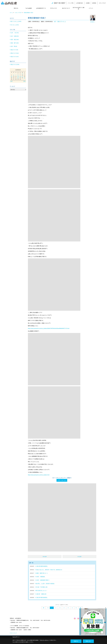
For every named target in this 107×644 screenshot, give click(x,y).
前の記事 (45, 557)
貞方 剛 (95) (14, 46)
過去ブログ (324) (15, 53)
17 (22, 76)
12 (12, 76)
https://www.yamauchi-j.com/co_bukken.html (39, 475)
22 (18, 78)
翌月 (24, 81)
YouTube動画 (29, 8)
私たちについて (66, 8)
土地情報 (88, 3)
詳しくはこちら (62, 480)
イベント (91, 8)
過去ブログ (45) (14, 50)
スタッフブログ (102, 3)
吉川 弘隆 (57, 22)
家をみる (16, 8)
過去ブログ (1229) (15, 64)
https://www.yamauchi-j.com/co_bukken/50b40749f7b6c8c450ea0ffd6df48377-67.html (49, 328)
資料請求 (94, 3)
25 (24, 78)
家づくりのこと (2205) (16, 21)
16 (20, 76)
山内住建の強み (80, 3)
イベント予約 (71, 3)
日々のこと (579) (15, 25)
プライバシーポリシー (44, 640)
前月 (12, 81)
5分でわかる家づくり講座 (78, 8)
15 (18, 76)
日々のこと (63, 22)
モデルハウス (53, 8)
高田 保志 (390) (15, 40)
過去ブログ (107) (15, 57)
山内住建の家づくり (41, 8)
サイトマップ (14, 633)
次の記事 (79, 557)
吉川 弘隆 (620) (15, 36)
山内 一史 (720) (15, 33)
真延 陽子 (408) (15, 43)
